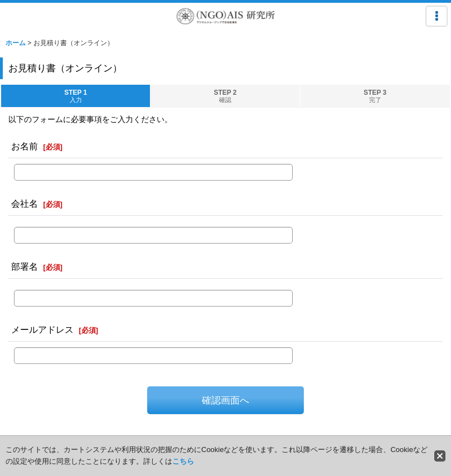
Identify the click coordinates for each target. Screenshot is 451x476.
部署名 (25, 266)
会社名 (25, 203)
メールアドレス (42, 329)
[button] (437, 16)
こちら (183, 461)
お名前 (25, 146)
